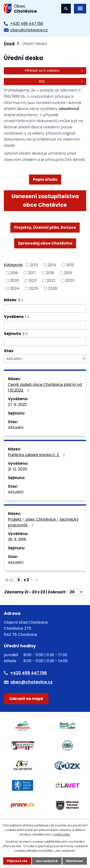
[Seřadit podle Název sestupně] (23, 300)
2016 (14, 273)
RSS (62, 82)
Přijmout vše (17, 861)
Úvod (9, 44)
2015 (70, 265)
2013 (34, 265)
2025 (34, 288)
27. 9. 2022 (17, 405)
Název (12, 300)
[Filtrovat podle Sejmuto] (45, 342)
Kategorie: (13, 265)
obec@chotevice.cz (29, 30)
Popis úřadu (45, 179)
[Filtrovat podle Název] (45, 309)
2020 (14, 281)
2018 (50, 273)
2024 (15, 288)
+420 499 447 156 (27, 24)
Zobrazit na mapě (26, 699)
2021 (33, 281)
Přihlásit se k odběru (54, 71)
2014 (52, 265)
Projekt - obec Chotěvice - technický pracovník (43, 522)
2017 (32, 273)
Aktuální (16, 428)
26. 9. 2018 (17, 539)
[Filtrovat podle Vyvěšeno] (45, 325)
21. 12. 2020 (18, 469)
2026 (53, 288)
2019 (68, 273)
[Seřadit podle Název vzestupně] (23, 299)
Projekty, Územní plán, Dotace (45, 227)
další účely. (63, 834)
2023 (70, 281)
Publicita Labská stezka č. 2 (37, 455)
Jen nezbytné (47, 861)
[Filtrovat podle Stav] (45, 359)
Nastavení (75, 861)
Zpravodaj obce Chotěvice (45, 243)
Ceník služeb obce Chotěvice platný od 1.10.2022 (45, 387)
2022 (51, 281)
